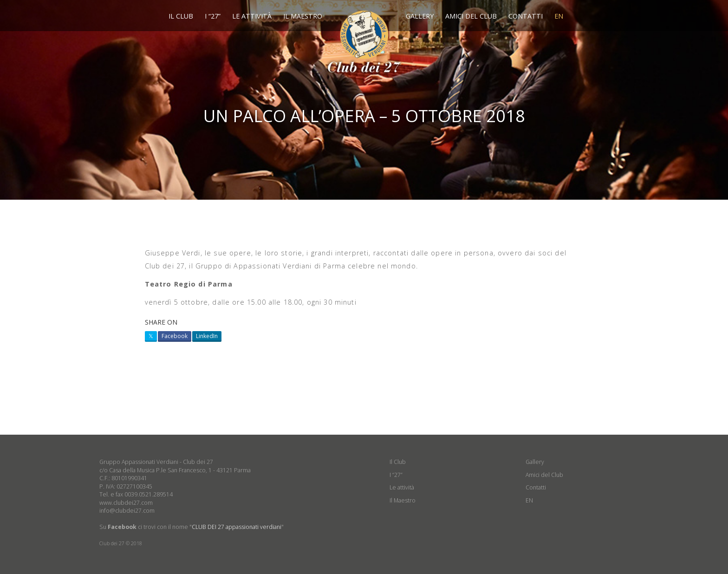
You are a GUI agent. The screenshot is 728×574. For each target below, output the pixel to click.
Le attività (252, 16)
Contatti (526, 16)
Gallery (420, 16)
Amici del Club (471, 16)
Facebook (175, 336)
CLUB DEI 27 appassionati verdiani (237, 527)
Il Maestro (303, 16)
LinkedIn (207, 336)
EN (559, 16)
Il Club (181, 16)
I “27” (213, 16)
